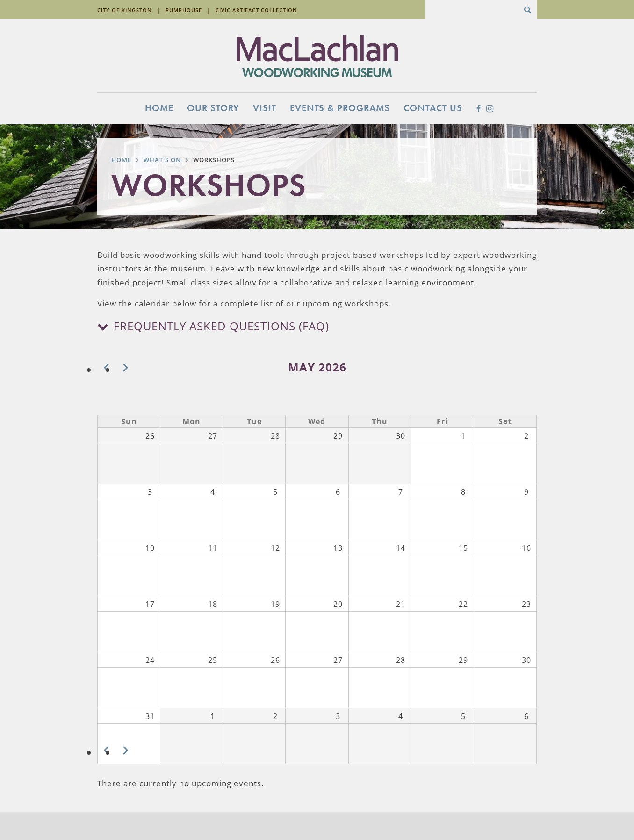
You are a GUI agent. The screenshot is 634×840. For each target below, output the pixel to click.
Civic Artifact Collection (256, 10)
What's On (162, 160)
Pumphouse (184, 10)
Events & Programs (340, 108)
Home (159, 108)
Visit (265, 108)
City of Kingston (125, 10)
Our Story (213, 108)
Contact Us (433, 108)
